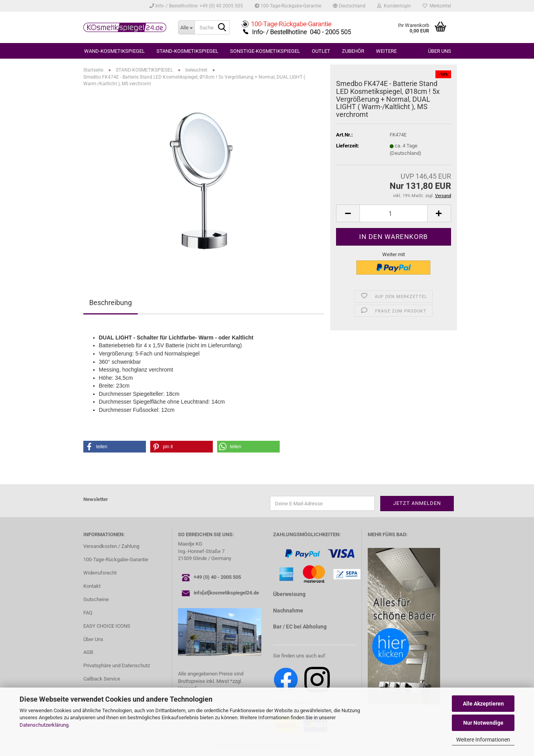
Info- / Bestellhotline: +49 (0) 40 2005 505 (196, 6)
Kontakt (92, 586)
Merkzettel (437, 6)
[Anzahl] (393, 213)
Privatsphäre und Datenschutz (117, 665)
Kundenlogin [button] (394, 6)
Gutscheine (96, 599)
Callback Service (102, 679)
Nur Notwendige (483, 723)
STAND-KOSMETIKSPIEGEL (187, 51)
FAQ (88, 613)
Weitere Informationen (483, 740)
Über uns (440, 51)
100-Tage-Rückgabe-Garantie (288, 6)
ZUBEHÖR (353, 51)
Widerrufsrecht (100, 573)
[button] (349, 6)
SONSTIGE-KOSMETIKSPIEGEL (265, 51)
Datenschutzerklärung (44, 725)
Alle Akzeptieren (483, 704)
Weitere (386, 51)
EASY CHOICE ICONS (107, 626)
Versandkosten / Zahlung (111, 546)
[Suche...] (186, 27)
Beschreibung (111, 303)
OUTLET (321, 51)
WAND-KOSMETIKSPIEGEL (114, 51)
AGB (88, 652)
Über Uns (93, 639)
